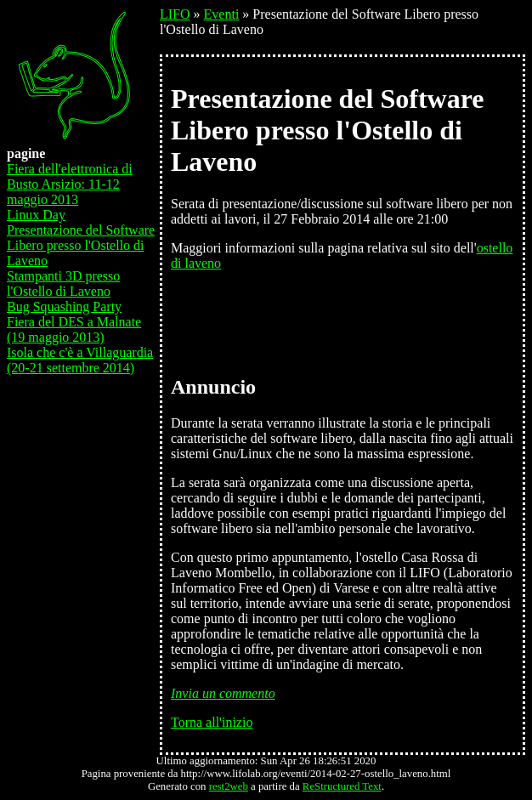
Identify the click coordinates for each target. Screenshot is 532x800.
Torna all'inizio (212, 722)
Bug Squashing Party (64, 306)
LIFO (175, 14)
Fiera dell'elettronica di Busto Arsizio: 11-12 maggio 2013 (70, 184)
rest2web (229, 786)
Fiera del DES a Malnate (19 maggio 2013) (74, 329)
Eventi (222, 14)
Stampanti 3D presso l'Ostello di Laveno (63, 284)
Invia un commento (223, 693)
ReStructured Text (342, 786)
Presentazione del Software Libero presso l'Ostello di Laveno (81, 245)
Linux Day (36, 215)
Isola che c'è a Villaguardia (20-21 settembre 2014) (80, 360)
